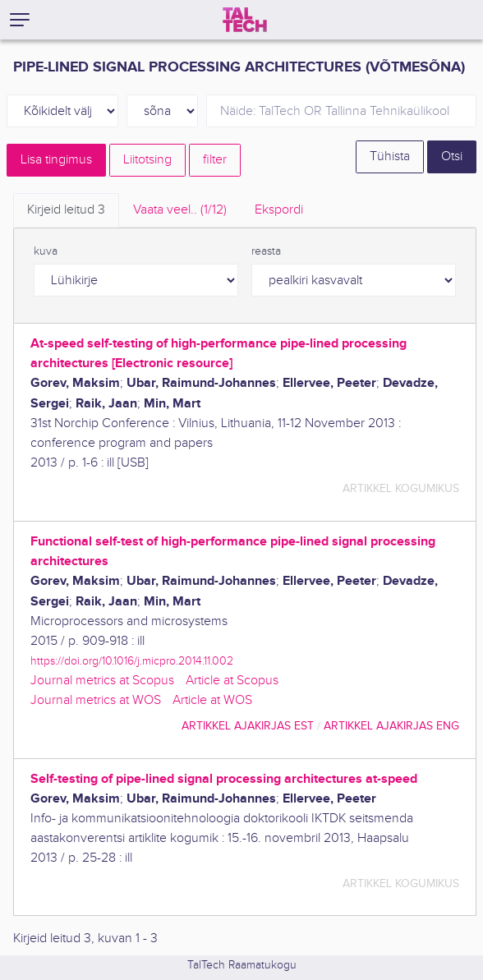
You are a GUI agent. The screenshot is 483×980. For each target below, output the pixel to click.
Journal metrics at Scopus (102, 681)
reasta (266, 251)
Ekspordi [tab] (279, 210)
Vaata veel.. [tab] (180, 210)
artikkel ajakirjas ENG (391, 726)
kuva (46, 251)
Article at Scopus (232, 681)
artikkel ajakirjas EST (248, 726)
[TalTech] (245, 20)
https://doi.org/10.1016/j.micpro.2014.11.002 (132, 661)
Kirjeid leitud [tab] (66, 210)
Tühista (390, 156)
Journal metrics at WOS (96, 700)
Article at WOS (212, 700)
